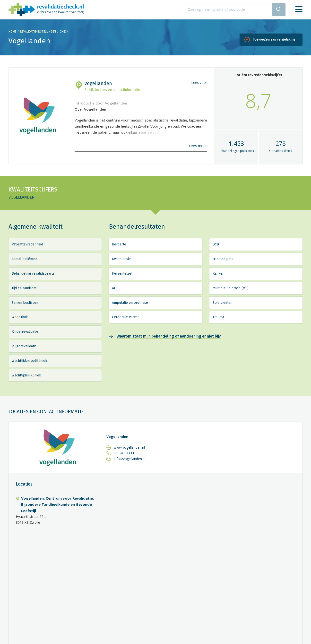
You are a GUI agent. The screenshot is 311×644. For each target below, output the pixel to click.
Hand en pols (223, 259)
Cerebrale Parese (126, 317)
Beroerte (119, 244)
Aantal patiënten (24, 259)
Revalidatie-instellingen (38, 32)
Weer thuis (20, 317)
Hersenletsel (122, 274)
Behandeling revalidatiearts (33, 274)
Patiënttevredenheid (27, 244)
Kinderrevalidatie (25, 332)
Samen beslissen (25, 303)
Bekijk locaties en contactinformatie (112, 90)
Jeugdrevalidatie (24, 346)
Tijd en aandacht (24, 288)
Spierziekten (222, 303)
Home (12, 32)
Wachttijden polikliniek (29, 361)
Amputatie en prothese (130, 303)
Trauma (218, 317)
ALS (115, 288)
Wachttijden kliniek (26, 375)
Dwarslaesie (121, 259)
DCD (216, 244)
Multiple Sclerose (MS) (231, 288)
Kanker (218, 274)
